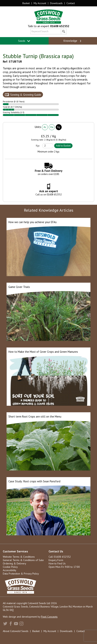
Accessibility (10, 570)
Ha (52, 127)
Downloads (56, 3)
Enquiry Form (56, 560)
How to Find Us (57, 563)
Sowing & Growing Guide (26, 95)
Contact (71, 3)
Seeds (24, 41)
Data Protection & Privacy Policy (21, 574)
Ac (45, 127)
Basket (26, 3)
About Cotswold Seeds (16, 631)
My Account (40, 3)
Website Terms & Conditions (19, 557)
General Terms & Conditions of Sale (23, 560)
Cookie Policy (10, 567)
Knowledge (73, 41)
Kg (59, 127)
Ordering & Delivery (14, 563)
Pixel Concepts (49, 617)
